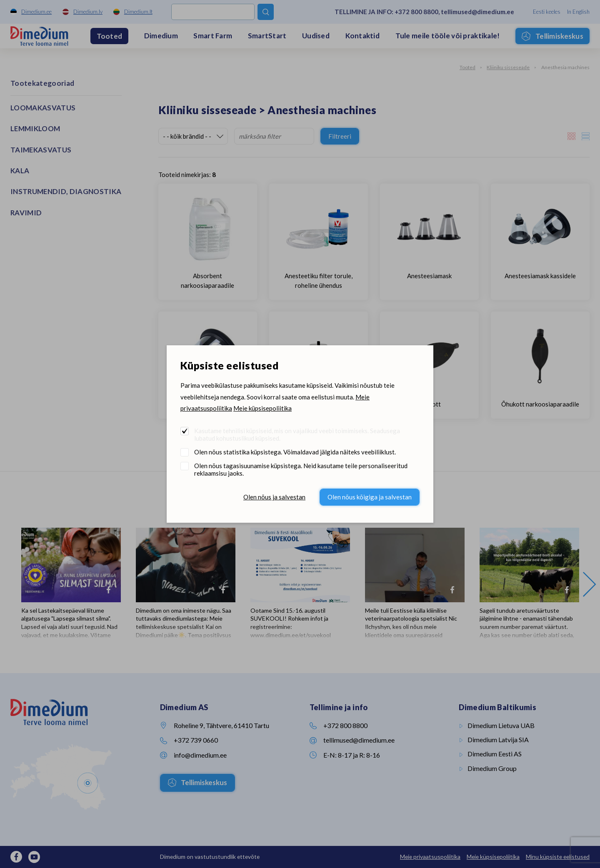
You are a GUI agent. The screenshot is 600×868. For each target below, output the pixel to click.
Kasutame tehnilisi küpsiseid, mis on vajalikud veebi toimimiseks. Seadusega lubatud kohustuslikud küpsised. (297, 434)
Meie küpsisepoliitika (262, 408)
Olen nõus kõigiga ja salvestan (370, 497)
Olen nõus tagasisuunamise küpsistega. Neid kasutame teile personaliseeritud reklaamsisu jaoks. (301, 469)
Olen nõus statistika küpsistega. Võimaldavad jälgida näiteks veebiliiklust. (295, 452)
